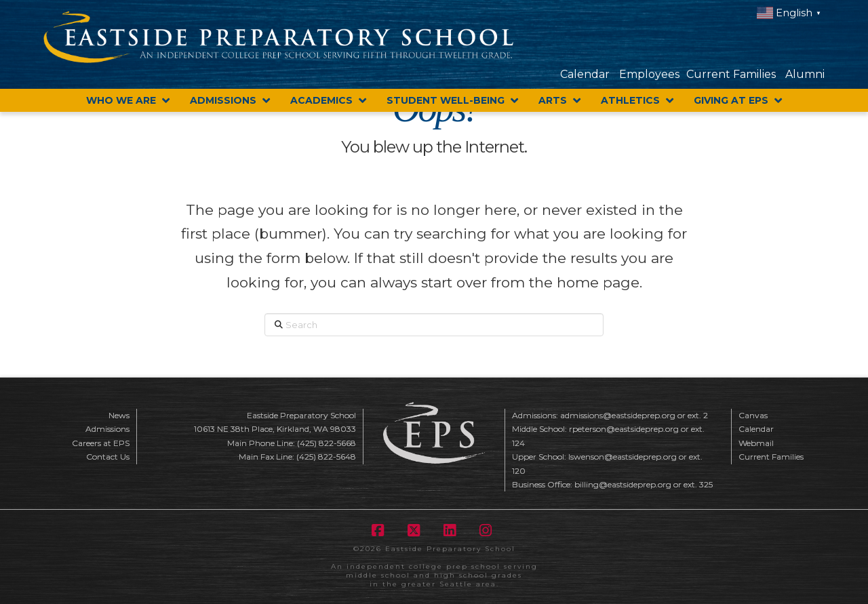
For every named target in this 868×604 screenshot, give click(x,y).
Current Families (731, 74)
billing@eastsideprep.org (623, 484)
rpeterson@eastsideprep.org (624, 429)
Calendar (585, 74)
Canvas (753, 415)
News (119, 415)
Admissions (107, 429)
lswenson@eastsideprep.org (623, 457)
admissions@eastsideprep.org (618, 415)
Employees (649, 74)
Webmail (756, 443)
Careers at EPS (101, 443)
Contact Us (108, 457)
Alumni (805, 74)
